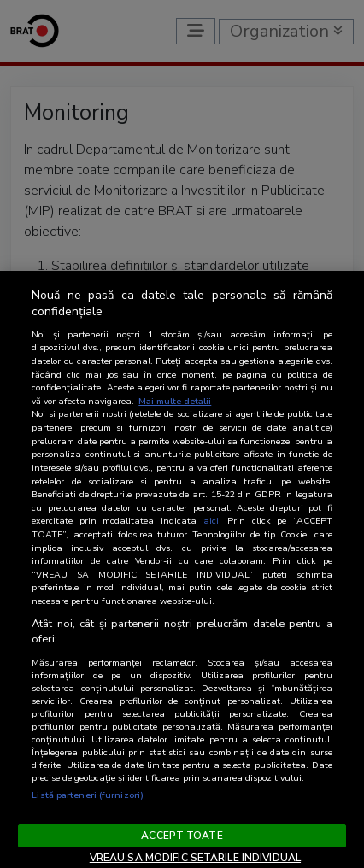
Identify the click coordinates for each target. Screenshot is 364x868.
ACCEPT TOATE (182, 836)
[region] (182, 569)
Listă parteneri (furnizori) (88, 795)
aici (211, 521)
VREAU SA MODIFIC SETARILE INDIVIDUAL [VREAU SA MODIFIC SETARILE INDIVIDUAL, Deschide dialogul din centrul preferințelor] (195, 858)
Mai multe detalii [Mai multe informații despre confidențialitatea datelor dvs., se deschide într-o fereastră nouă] (175, 401)
